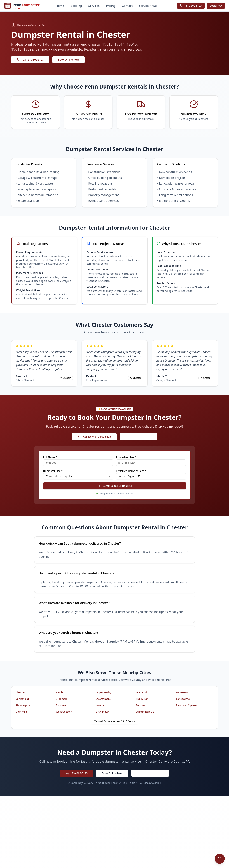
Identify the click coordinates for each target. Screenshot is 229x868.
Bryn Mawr (102, 712)
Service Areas (150, 6)
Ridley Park (143, 699)
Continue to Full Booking (114, 486)
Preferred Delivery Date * (131, 471)
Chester (20, 692)
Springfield (22, 699)
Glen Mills (22, 712)
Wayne (100, 705)
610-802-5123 (191, 6)
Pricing (111, 6)
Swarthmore (103, 699)
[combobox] (78, 476)
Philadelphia (23, 705)
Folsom (140, 705)
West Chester (64, 712)
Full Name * (50, 457)
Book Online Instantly (139, 437)
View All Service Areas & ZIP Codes (114, 721)
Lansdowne (183, 699)
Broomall (61, 699)
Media (59, 692)
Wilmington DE (145, 712)
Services (94, 6)
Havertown (183, 692)
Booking (76, 6)
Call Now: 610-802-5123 (94, 437)
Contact (127, 6)
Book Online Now (69, 60)
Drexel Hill (142, 692)
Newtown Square (186, 705)
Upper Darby (104, 692)
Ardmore (61, 705)
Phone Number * (126, 457)
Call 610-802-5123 (30, 60)
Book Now (216, 6)
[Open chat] (220, 859)
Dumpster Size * (53, 471)
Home (60, 6)
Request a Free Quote (150, 773)
